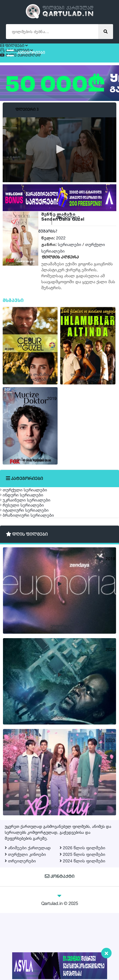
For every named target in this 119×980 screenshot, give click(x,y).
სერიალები (70, 255)
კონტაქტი (59, 944)
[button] (60, 160)
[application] (59, 160)
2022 (61, 248)
